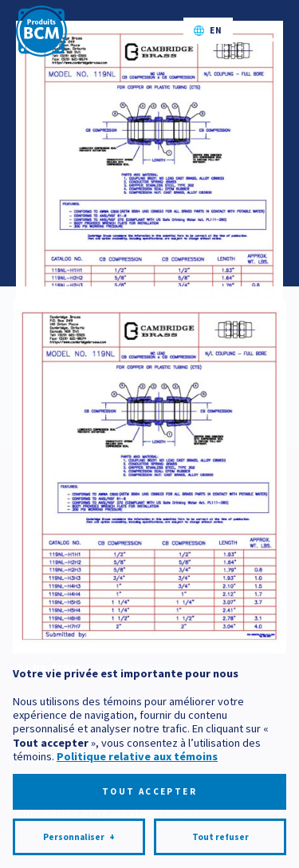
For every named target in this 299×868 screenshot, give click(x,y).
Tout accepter (149, 769)
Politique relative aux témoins (137, 734)
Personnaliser (79, 815)
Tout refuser (220, 815)
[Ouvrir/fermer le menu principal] (268, 31)
